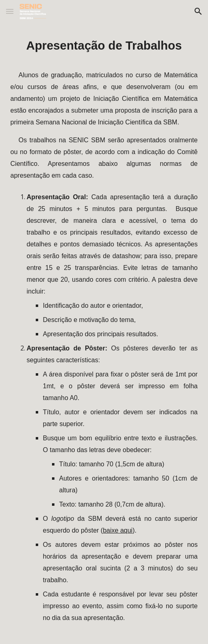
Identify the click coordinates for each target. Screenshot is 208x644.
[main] (104, 333)
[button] (10, 11)
